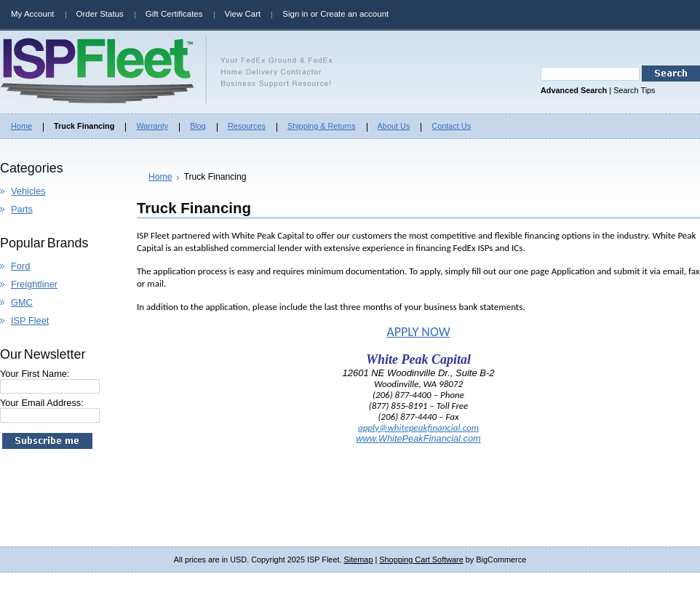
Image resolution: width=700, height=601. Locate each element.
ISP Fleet (30, 321)
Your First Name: (35, 374)
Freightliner (34, 284)
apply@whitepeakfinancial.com (418, 427)
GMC (22, 302)
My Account (33, 14)
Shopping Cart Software (421, 560)
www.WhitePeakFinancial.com (418, 438)
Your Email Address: (42, 403)
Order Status (100, 14)
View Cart (243, 14)
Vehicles (28, 191)
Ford (20, 266)
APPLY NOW (418, 332)
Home (160, 177)
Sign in (295, 14)
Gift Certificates (174, 14)
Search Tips (634, 90)
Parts (22, 209)
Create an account (354, 14)
